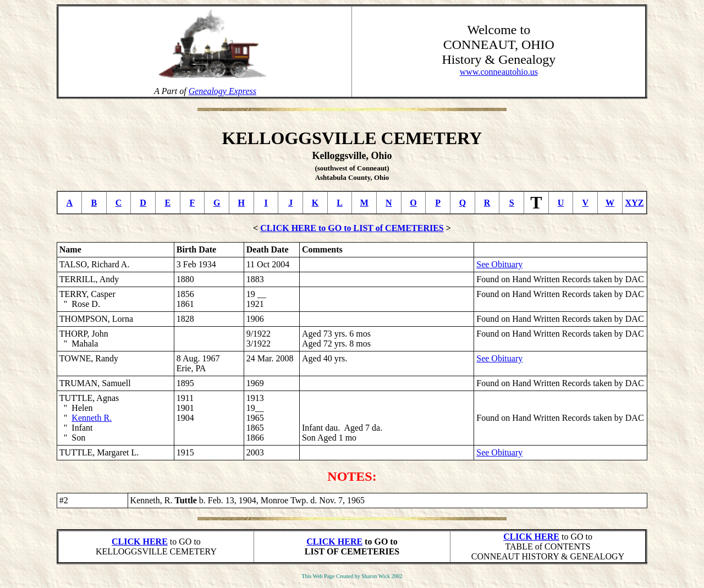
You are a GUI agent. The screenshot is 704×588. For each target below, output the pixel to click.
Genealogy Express (222, 91)
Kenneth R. (92, 418)
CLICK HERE (140, 542)
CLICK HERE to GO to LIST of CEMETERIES (352, 228)
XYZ (635, 203)
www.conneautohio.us (499, 72)
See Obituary (499, 264)
